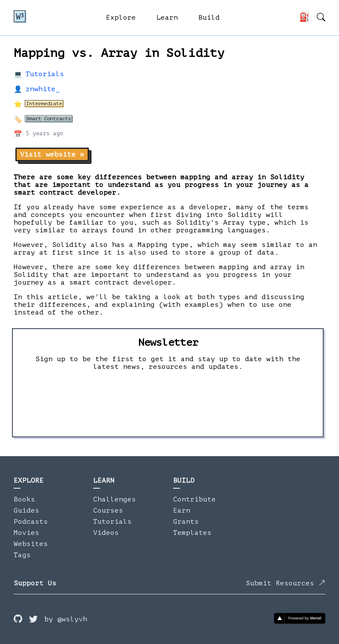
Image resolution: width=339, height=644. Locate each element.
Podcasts (31, 522)
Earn (182, 510)
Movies (27, 533)
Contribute (195, 499)
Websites (31, 544)
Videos (106, 533)
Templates (192, 533)
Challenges (115, 499)
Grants (186, 522)
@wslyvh (72, 619)
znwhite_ (43, 89)
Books (24, 499)
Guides (27, 510)
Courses (108, 510)
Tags (22, 555)
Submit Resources (286, 583)
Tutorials (45, 74)
